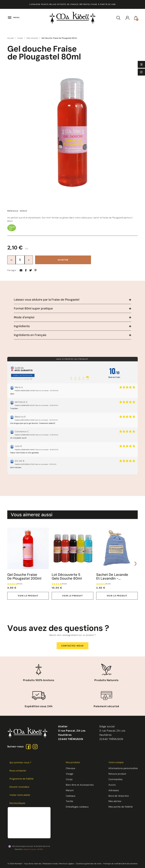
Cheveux (71, 768)
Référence (13, 211)
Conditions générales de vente (89, 864)
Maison (70, 790)
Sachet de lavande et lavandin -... (112, 577)
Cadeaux (71, 796)
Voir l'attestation (23, 375)
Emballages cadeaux (77, 807)
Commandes (116, 779)
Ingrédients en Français (30, 335)
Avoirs (112, 785)
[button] (72, 646)
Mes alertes (115, 801)
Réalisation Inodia (50, 864)
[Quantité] (20, 260)
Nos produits (73, 762)
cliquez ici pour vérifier (33, 849)
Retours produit (117, 774)
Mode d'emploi (24, 317)
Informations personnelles (123, 768)
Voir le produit (28, 596)
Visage (70, 774)
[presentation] (9, 564)
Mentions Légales (67, 864)
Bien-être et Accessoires (80, 785)
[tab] (73, 300)
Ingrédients (22, 326)
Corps (69, 779)
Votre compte (116, 762)
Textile (70, 801)
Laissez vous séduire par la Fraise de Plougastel (47, 300)
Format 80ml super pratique (33, 308)
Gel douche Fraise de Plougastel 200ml (24, 577)
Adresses (114, 790)
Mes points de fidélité (121, 807)
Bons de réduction (119, 796)
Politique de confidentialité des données (120, 864)
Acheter (63, 260)
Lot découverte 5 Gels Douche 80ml (67, 577)
